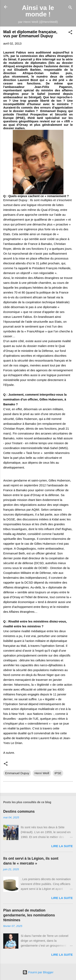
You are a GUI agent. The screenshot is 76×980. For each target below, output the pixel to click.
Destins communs (19, 811)
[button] (70, 33)
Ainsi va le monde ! (38, 11)
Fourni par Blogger (38, 972)
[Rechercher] (70, 8)
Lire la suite (62, 846)
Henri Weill (42, 773)
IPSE (58, 773)
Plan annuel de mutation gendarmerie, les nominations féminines (29, 915)
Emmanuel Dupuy (17, 773)
